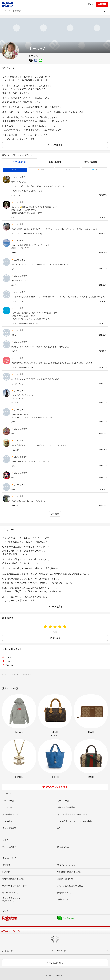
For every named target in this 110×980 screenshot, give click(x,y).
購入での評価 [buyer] (91, 162)
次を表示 (55, 514)
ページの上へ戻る (55, 963)
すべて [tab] (15, 170)
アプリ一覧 (61, 951)
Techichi (9, 665)
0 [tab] (94, 170)
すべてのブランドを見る (55, 787)
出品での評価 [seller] (55, 162)
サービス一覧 (7, 951)
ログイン (89, 4)
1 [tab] (68, 170)
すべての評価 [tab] (19, 162)
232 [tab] (41, 170)
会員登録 (102, 4)
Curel (8, 658)
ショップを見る (55, 145)
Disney (9, 661)
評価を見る (55, 638)
